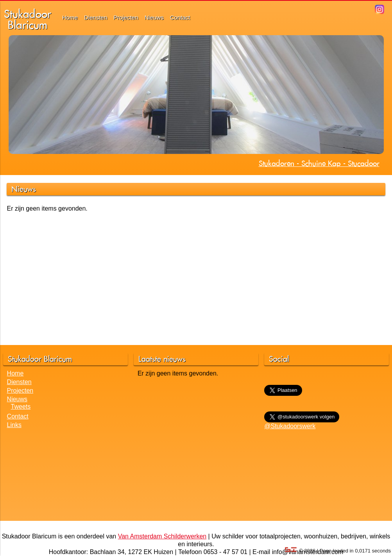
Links (14, 425)
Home (70, 17)
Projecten (126, 17)
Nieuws (154, 17)
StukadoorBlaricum (28, 19)
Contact (180, 17)
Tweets (21, 407)
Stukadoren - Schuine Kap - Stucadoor (319, 163)
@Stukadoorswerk (290, 426)
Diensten (96, 17)
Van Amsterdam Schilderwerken (162, 536)
